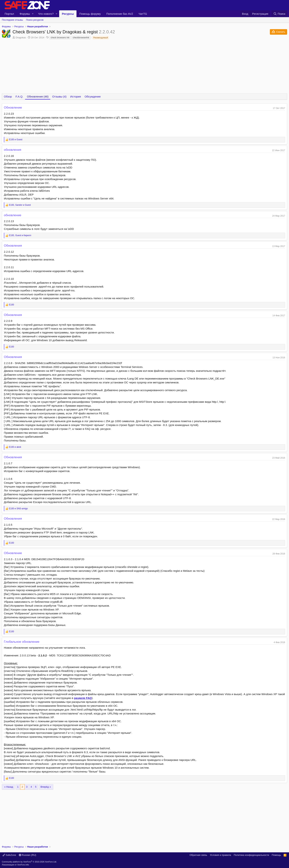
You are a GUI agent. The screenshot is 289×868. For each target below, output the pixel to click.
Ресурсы (68, 14)
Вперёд (45, 787)
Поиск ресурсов (35, 20)
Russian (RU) (28, 855)
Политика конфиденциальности (251, 855)
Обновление (13, 108)
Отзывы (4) (59, 96)
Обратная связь (198, 855)
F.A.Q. (19, 96)
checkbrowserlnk (81, 38)
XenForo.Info (23, 865)
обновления (13, 150)
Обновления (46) (38, 96)
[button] (33, 14)
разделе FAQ (83, 698)
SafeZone (9, 855)
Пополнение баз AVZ (120, 14)
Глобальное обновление (22, 642)
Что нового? (46, 14)
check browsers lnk (60, 38)
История (76, 96)
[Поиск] (279, 14)
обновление (13, 215)
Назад (10, 787)
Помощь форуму (90, 14)
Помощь (276, 855)
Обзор (8, 96)
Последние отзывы (12, 20)
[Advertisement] (144, 815)
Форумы (25, 14)
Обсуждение (93, 96)
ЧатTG (143, 14)
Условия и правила (220, 855)
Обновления (13, 246)
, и (20, 205)
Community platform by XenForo (29, 862)
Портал (9, 14)
